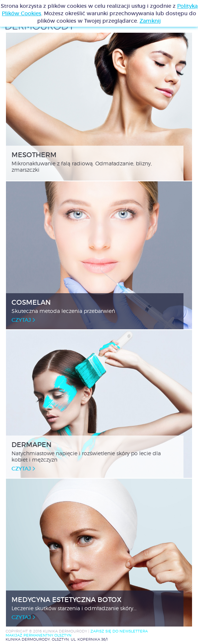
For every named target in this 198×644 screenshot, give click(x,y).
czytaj (23, 320)
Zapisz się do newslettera (119, 631)
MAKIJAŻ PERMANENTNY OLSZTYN (39, 635)
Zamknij (150, 21)
